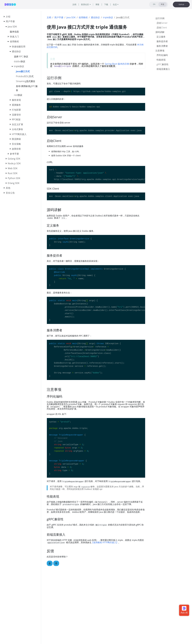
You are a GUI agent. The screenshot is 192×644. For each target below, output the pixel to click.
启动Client (162, 28)
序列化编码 (162, 55)
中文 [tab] (163, 4)
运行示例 (160, 18)
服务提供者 (162, 41)
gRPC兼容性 (163, 64)
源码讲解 (160, 32)
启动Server (162, 23)
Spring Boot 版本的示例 (117, 64)
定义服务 (161, 37)
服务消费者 (162, 46)
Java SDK (71, 17)
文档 (49, 17)
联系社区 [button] (85, 4)
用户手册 (59, 17)
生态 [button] (115, 4)
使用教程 (83, 17)
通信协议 (95, 17)
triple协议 (108, 17)
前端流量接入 (163, 69)
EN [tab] (154, 4)
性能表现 (161, 60)
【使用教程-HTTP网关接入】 (105, 542)
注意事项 (160, 51)
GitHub (181, 4)
